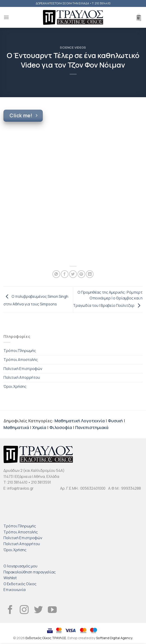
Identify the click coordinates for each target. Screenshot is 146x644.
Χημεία (39, 427)
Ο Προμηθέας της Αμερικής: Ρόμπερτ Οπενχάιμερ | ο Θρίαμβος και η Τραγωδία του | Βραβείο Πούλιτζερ (108, 299)
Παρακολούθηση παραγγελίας (30, 572)
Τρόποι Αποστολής (21, 360)
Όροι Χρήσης (15, 386)
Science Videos (73, 47)
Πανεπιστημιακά (92, 427)
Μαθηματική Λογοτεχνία (80, 421)
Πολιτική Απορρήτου (22, 377)
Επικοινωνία (15, 590)
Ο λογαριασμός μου (20, 566)
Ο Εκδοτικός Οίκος (20, 584)
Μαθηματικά (16, 427)
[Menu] (6, 17)
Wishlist (10, 578)
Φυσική (115, 421)
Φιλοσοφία (61, 427)
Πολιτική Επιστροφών (23, 369)
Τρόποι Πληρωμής (20, 351)
